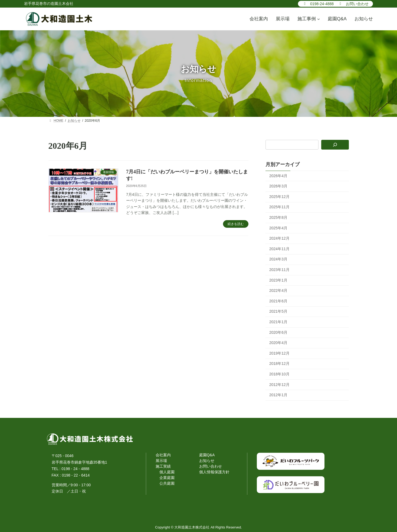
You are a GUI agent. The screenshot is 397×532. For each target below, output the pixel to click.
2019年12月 (279, 353)
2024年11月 (279, 249)
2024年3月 (278, 259)
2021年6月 (278, 301)
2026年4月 (278, 176)
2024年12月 (279, 238)
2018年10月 (279, 374)
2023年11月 (279, 270)
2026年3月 (278, 186)
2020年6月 (278, 332)
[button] (318, 4)
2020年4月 (278, 343)
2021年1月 (278, 322)
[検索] (335, 145)
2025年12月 (279, 196)
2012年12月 (279, 384)
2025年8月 (278, 217)
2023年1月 (278, 280)
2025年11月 (279, 207)
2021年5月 (278, 311)
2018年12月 (279, 364)
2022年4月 (278, 290)
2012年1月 (278, 395)
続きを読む (236, 224)
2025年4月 (278, 228)
